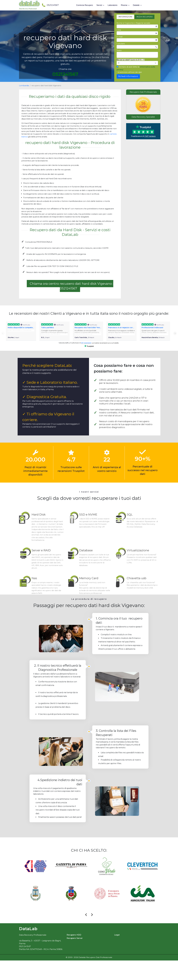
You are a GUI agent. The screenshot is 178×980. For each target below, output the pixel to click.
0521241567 (50, 5)
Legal (117, 954)
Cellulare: (121, 44)
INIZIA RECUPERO (145, 17)
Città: (119, 30)
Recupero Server (75, 958)
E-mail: (120, 37)
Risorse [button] (124, 5)
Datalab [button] (136, 5)
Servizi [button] (100, 5)
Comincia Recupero (85, 5)
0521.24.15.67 (25, 966)
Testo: (119, 50)
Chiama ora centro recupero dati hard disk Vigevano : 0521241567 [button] (72, 286)
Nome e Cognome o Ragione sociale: (133, 23)
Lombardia (24, 85)
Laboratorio (112, 5)
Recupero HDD (74, 954)
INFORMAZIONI (125, 17)
